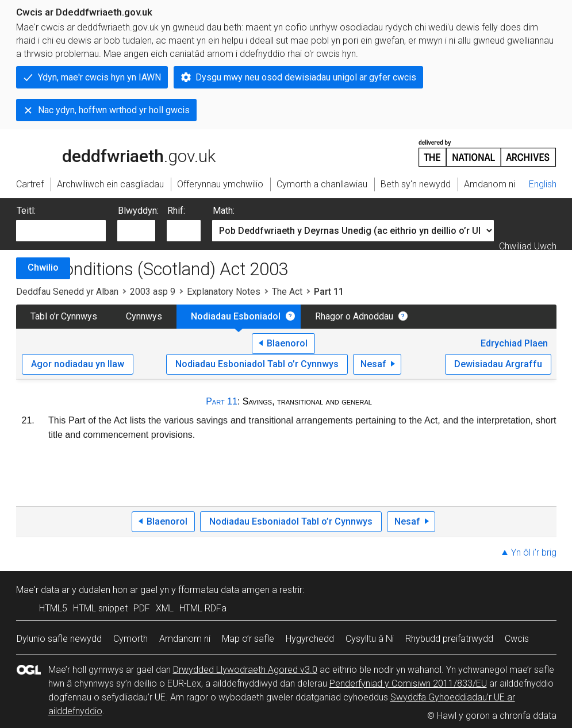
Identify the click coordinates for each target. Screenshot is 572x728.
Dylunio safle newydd (59, 639)
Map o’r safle (248, 639)
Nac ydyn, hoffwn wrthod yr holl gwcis (114, 110)
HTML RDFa (203, 608)
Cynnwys (144, 316)
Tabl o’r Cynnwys (64, 316)
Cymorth (130, 639)
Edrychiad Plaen (514, 343)
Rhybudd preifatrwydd (449, 639)
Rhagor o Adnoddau (354, 316)
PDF (142, 608)
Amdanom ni (185, 639)
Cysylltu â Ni (370, 639)
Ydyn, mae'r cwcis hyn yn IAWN (99, 77)
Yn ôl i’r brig (534, 552)
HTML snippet (100, 608)
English (543, 184)
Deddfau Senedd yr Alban (67, 292)
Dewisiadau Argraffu (498, 364)
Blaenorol (287, 343)
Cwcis (517, 639)
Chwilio (43, 267)
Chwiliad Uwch (528, 246)
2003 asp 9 (153, 292)
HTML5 (53, 608)
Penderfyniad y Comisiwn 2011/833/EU (408, 683)
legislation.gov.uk (107, 152)
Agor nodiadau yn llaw (78, 364)
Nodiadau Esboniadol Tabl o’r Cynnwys (257, 364)
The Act (287, 292)
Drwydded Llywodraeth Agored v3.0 (245, 670)
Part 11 (222, 401)
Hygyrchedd (310, 639)
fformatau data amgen (224, 590)
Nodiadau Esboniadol (236, 316)
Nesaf (373, 364)
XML (165, 608)
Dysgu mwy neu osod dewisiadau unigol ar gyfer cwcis (306, 77)
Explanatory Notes (224, 292)
